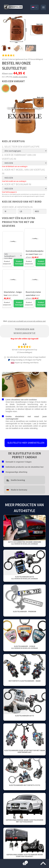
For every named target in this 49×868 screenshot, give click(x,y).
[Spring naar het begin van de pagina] (43, 863)
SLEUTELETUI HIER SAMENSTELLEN (26, 443)
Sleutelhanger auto (25, 578)
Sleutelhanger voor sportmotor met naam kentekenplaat (25, 751)
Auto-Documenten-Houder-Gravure (25, 543)
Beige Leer (6, 88)
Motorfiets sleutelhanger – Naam (25, 681)
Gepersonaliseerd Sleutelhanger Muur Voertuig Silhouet (25, 855)
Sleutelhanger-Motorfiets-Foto (25, 785)
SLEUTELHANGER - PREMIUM (24, 611)
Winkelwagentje (14, 862)
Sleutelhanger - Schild (25, 647)
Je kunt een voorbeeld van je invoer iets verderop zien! (27, 321)
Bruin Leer (14, 88)
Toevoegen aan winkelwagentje (24, 331)
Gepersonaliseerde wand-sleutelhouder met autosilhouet (24, 821)
